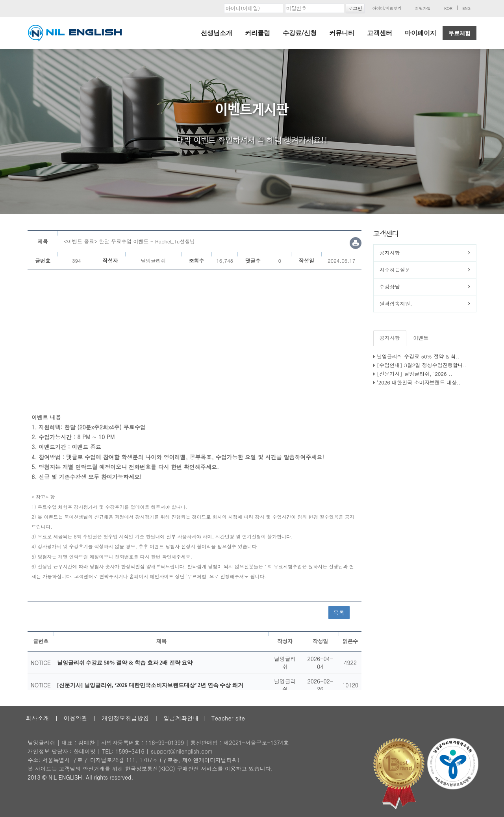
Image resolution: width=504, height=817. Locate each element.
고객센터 (380, 33)
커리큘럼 (258, 33)
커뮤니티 (342, 33)
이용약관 (76, 718)
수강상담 (390, 287)
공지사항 (390, 253)
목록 (339, 613)
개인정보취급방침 (125, 718)
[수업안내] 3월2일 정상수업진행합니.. (422, 365)
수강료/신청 (300, 33)
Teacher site (228, 718)
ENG (466, 8)
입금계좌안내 (181, 718)
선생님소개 (217, 33)
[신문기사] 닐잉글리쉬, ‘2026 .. (415, 374)
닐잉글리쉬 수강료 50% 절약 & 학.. (418, 356)
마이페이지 (421, 33)
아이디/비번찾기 (387, 8)
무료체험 (460, 33)
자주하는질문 (395, 270)
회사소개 (37, 718)
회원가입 (423, 8)
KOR (448, 8)
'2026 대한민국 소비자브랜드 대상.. (419, 382)
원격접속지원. (396, 304)
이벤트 (421, 338)
